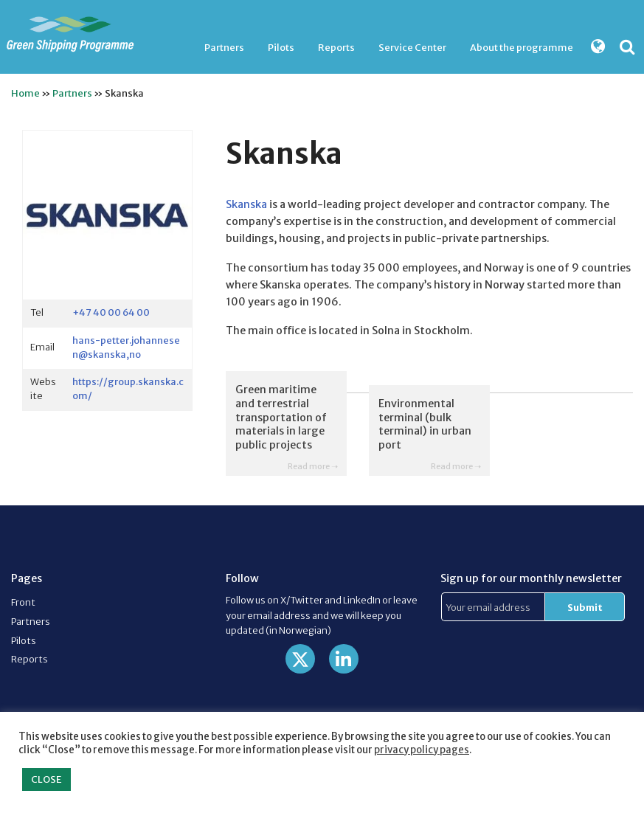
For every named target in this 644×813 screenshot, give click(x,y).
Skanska (246, 204)
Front (23, 602)
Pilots (281, 47)
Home (25, 93)
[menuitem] (224, 48)
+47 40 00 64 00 (111, 312)
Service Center (412, 47)
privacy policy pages (422, 750)
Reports (336, 47)
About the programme (522, 47)
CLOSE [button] (46, 779)
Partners (224, 47)
